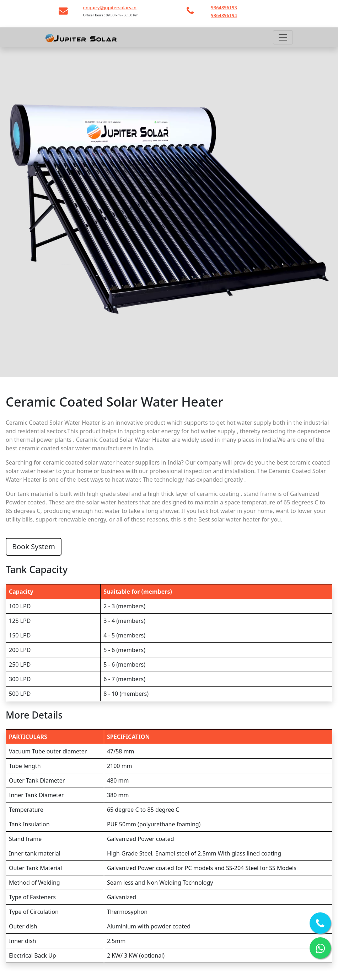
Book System (34, 547)
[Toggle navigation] (283, 37)
